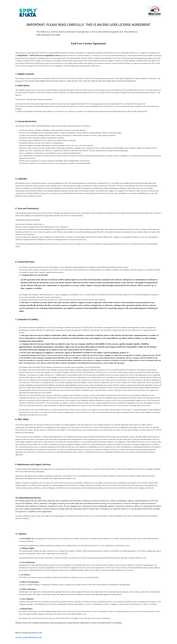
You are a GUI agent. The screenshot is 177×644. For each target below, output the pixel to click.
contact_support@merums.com (29, 637)
